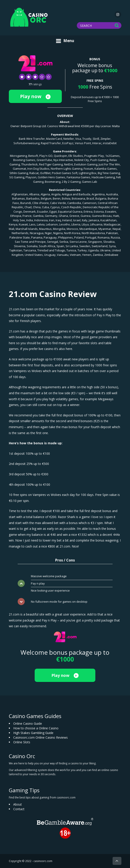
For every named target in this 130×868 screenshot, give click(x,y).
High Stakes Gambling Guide (33, 733)
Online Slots (22, 742)
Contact (19, 809)
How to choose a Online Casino (36, 728)
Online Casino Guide (28, 723)
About (18, 804)
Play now (35, 96)
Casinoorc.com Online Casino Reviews (41, 737)
